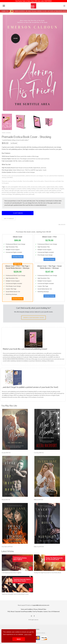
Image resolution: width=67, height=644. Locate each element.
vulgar (47, 192)
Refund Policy (42, 609)
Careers (46, 612)
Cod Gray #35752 (39, 453)
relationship (20, 192)
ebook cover (25, 194)
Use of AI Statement (54, 612)
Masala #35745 (6, 500)
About (12, 612)
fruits (44, 189)
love (3, 191)
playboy (54, 191)
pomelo (59, 191)
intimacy (57, 189)
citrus (57, 187)
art (22, 187)
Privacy (36, 609)
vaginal (48, 187)
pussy (25, 187)
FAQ (9, 612)
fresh (41, 189)
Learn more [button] (28, 634)
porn (9, 187)
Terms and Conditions (27, 609)
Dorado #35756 (6, 453)
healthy (52, 189)
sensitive (26, 192)
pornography (13, 192)
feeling (29, 189)
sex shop (32, 192)
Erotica (9, 133)
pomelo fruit (5, 192)
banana (53, 187)
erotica (40, 187)
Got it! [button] (19, 639)
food (38, 189)
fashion (24, 189)
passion (46, 191)
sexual (33, 187)
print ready (32, 194)
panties (42, 191)
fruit (20, 187)
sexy (36, 187)
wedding (52, 192)
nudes (37, 191)
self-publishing (17, 194)
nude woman (24, 191)
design (4, 189)
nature (6, 191)
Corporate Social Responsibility (23, 612)
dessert (8, 189)
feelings (34, 189)
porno (44, 187)
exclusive (19, 189)
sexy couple (38, 192)
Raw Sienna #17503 (7, 547)
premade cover (59, 192)
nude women (31, 191)
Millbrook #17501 (39, 500)
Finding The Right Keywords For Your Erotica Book (48, 573)
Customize (18, 213)
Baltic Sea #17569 (39, 547)
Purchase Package (18, 257)
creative (61, 187)
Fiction (4, 133)
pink (50, 191)
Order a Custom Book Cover (33, 318)
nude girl (11, 191)
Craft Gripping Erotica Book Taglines (12, 573)
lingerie (62, 189)
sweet (44, 192)
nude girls (17, 191)
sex (6, 187)
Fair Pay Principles (38, 612)
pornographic (15, 187)
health (48, 189)
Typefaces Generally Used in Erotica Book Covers (15, 594)
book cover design (7, 194)
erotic (29, 187)
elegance (13, 189)
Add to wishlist (9, 219)
